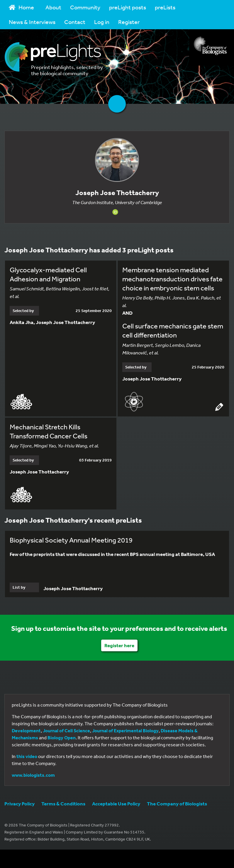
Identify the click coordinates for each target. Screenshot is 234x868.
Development (26, 731)
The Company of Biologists (177, 804)
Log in (102, 22)
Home (21, 7)
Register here (119, 645)
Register (129, 22)
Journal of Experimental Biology (125, 731)
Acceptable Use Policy (116, 804)
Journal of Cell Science (66, 731)
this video (27, 756)
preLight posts (128, 7)
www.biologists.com (33, 775)
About (53, 7)
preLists (165, 7)
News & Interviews (32, 22)
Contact (75, 22)
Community (85, 7)
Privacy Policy (19, 804)
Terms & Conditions (63, 804)
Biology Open (62, 738)
